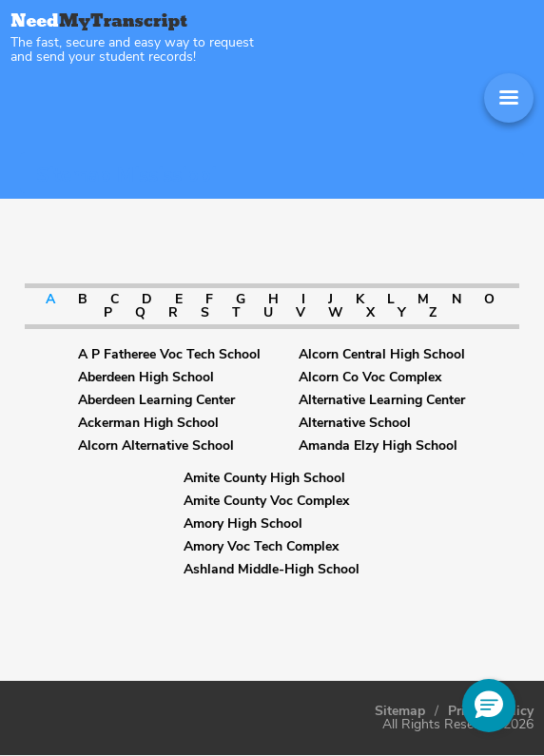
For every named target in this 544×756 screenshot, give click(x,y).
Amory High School (243, 524)
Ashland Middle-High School (272, 570)
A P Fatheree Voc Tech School (169, 355)
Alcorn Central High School (382, 355)
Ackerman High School (148, 423)
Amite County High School (264, 478)
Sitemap (400, 711)
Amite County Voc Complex (266, 501)
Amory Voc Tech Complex (261, 547)
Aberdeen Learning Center (156, 400)
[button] (489, 706)
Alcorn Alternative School (156, 446)
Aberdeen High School (146, 378)
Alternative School (355, 423)
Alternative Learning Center (382, 400)
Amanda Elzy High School (378, 446)
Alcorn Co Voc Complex (370, 378)
